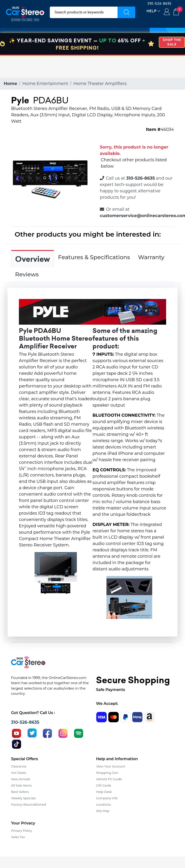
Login (167, 12)
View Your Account (111, 766)
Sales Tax (18, 837)
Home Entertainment (45, 84)
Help (152, 11)
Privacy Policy (21, 831)
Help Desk (104, 792)
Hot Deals (19, 773)
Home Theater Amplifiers (100, 84)
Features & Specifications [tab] (94, 257)
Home (11, 84)
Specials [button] (167, 36)
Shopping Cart (107, 773)
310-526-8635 (160, 4)
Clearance (19, 766)
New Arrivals (21, 779)
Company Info (107, 798)
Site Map (103, 811)
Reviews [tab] (27, 274)
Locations (103, 804)
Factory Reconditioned (29, 804)
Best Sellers (20, 792)
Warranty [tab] (151, 257)
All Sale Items (21, 785)
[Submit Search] (126, 12)
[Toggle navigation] (13, 36)
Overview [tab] (33, 259)
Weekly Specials (23, 798)
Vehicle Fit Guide (109, 779)
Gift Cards (104, 785)
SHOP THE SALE (172, 64)
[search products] (84, 12)
